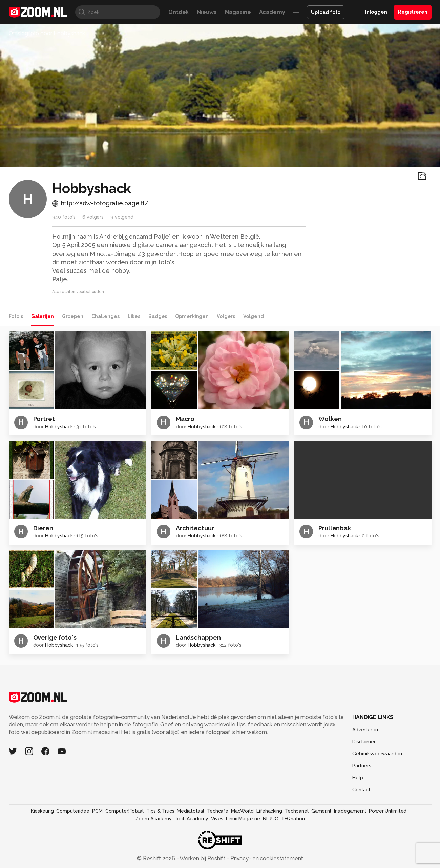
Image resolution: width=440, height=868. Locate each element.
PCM (97, 811)
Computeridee (73, 811)
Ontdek (179, 12)
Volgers (226, 316)
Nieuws (207, 12)
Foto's (16, 316)
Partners (362, 766)
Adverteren (365, 730)
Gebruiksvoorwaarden (377, 754)
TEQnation (293, 819)
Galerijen (43, 316)
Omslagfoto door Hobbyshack (47, 33)
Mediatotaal (191, 811)
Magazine (238, 12)
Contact (361, 790)
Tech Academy (191, 819)
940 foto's (64, 217)
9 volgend (122, 217)
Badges (158, 316)
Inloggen (376, 12)
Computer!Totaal (124, 811)
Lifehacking (269, 811)
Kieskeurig (42, 811)
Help (358, 778)
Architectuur (195, 528)
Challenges (106, 316)
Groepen (73, 316)
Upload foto (326, 12)
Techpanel (297, 811)
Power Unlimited (388, 811)
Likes (134, 316)
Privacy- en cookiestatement (266, 858)
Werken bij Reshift (203, 858)
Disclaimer (364, 742)
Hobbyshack (59, 427)
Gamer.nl (321, 811)
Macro (185, 419)
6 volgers (93, 217)
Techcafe (218, 811)
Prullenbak (335, 528)
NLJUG (270, 819)
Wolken (330, 419)
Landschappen (198, 638)
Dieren (43, 528)
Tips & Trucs (160, 811)
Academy (272, 12)
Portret (44, 419)
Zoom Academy (153, 819)
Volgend (253, 316)
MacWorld (242, 811)
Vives (217, 819)
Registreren (413, 12)
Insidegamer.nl (350, 811)
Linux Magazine (243, 819)
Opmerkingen (192, 316)
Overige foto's (55, 638)
